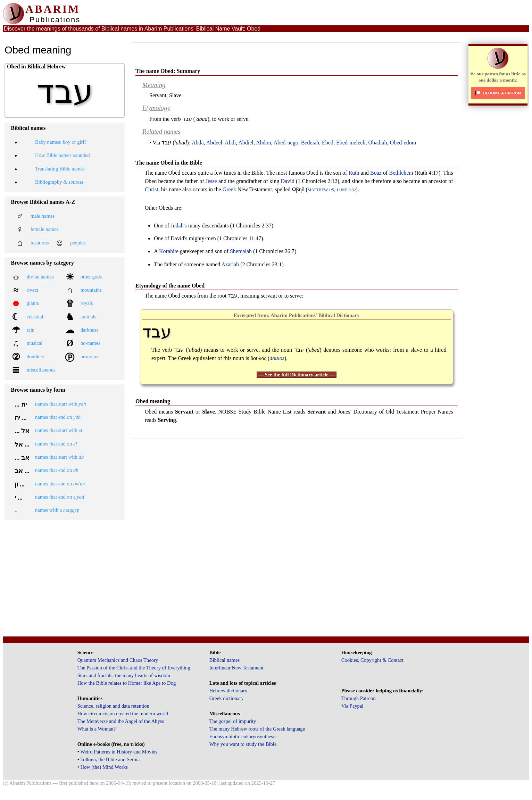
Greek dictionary (227, 698)
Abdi (230, 143)
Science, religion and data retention (113, 706)
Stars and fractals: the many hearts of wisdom (124, 675)
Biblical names (225, 660)
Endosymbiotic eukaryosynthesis (243, 736)
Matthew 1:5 (321, 190)
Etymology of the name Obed (170, 286)
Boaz (376, 173)
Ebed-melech (351, 143)
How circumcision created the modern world (123, 714)
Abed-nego (286, 143)
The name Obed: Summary (168, 71)
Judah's (178, 226)
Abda (198, 143)
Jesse (211, 181)
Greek (229, 189)
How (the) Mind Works (104, 767)
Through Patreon (359, 698)
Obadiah (377, 143)
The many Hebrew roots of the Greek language (257, 729)
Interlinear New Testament (236, 668)
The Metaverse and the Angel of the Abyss (121, 721)
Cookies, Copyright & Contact (372, 660)
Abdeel (214, 143)
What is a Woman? (97, 729)
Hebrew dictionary (228, 691)
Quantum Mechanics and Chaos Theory (118, 660)
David (288, 181)
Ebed (328, 143)
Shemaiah (241, 251)
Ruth (354, 173)
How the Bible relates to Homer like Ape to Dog (127, 683)
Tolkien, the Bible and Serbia (110, 759)
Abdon (264, 143)
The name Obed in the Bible (169, 163)
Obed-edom (403, 143)
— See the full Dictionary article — (297, 375)
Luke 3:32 (346, 190)
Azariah (230, 264)
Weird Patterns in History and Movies (119, 752)
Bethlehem (401, 173)
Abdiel (246, 143)
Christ (152, 189)
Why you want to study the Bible (243, 744)
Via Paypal (352, 706)
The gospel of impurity (233, 721)
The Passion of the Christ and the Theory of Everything (134, 668)
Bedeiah (310, 143)
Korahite (169, 251)
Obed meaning (153, 401)
